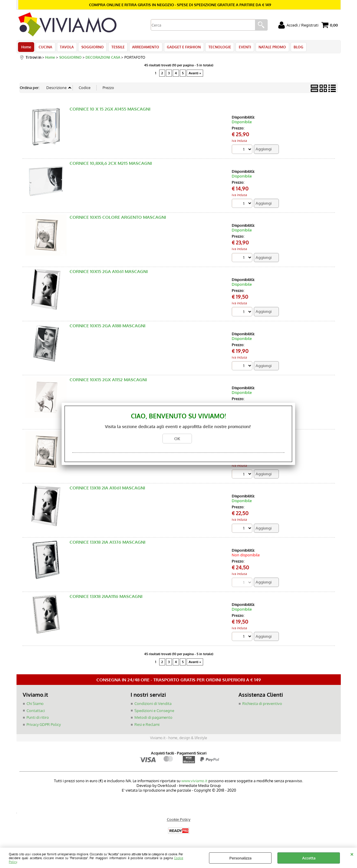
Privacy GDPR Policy (44, 726)
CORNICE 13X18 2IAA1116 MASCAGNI (106, 598)
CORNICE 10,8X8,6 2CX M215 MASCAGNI (111, 165)
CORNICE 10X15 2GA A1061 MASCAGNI (109, 273)
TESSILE (116, 48)
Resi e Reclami (147, 726)
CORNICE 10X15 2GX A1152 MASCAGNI (108, 381)
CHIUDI (352, 854)
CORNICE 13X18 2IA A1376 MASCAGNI (107, 544)
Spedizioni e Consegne (154, 712)
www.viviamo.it (194, 783)
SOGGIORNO (91, 48)
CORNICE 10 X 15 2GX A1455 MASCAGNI (110, 111)
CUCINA (45, 48)
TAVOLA (66, 48)
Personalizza (240, 858)
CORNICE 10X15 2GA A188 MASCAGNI (107, 327)
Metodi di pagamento (153, 719)
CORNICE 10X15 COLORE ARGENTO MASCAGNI (118, 219)
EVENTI (241, 48)
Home (26, 48)
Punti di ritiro (38, 719)
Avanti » (195, 75)
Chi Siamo (35, 706)
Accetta (309, 858)
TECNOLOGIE (216, 48)
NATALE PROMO (268, 48)
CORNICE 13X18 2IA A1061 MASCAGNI (107, 490)
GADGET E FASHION (181, 48)
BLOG (293, 48)
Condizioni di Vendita (153, 706)
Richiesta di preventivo (262, 706)
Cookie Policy (179, 821)
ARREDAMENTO (143, 48)
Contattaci (36, 712)
